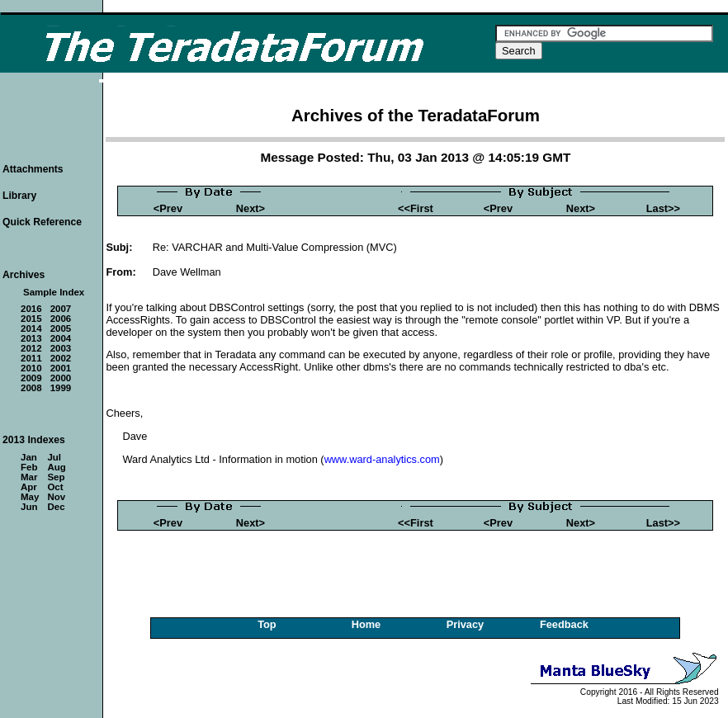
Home (366, 624)
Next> (251, 208)
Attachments (33, 169)
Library (19, 196)
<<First (416, 208)
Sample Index (54, 292)
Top (267, 624)
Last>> (663, 208)
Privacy (466, 624)
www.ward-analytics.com (382, 459)
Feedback (564, 624)
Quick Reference (42, 222)
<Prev (168, 208)
